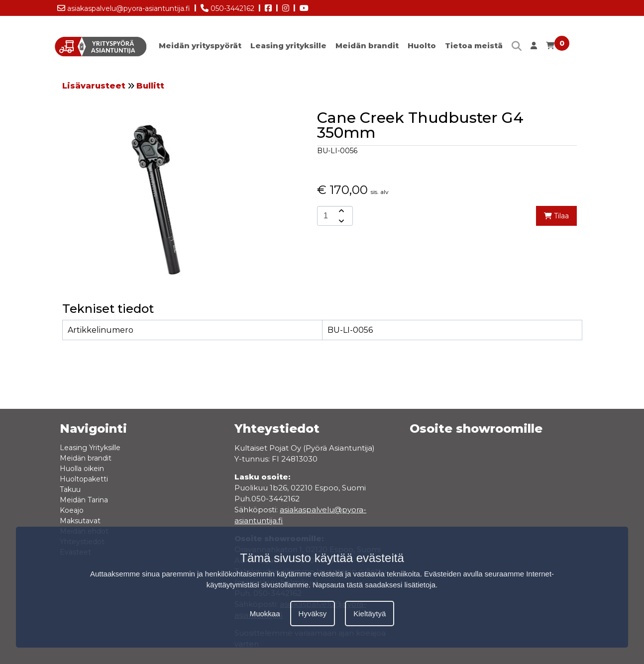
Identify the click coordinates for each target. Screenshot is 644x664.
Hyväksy (313, 614)
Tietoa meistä (474, 46)
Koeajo (72, 510)
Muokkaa (265, 614)
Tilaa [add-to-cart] (556, 216)
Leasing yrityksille (288, 46)
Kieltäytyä (370, 614)
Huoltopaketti (84, 479)
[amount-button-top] (340, 211)
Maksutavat (80, 521)
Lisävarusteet (94, 86)
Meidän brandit (367, 46)
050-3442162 (227, 6)
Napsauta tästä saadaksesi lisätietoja (374, 585)
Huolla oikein (82, 469)
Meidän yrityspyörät (200, 46)
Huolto (422, 46)
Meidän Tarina (84, 500)
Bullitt (150, 86)
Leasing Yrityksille (90, 448)
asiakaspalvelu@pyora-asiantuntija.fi (124, 6)
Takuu (70, 489)
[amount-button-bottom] (340, 221)
